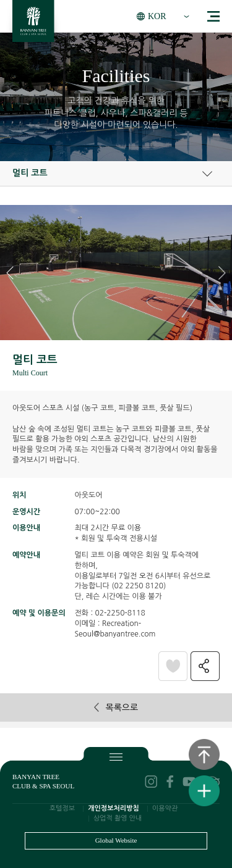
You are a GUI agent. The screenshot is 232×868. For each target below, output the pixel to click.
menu (213, 16)
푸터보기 (116, 756)
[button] (222, 273)
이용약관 (165, 808)
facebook (170, 782)
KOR (157, 16)
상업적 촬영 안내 (118, 818)
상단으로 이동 (204, 754)
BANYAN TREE (33, 24)
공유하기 (205, 666)
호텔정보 (62, 808)
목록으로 (116, 707)
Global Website (116, 840)
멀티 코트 (30, 173)
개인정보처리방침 (114, 808)
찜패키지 (173, 666)
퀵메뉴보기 (204, 791)
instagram (151, 782)
